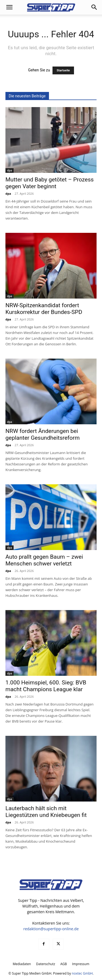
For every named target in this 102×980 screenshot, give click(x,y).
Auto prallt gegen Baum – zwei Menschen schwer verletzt (44, 560)
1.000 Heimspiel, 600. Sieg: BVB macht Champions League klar (46, 686)
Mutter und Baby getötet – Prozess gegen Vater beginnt (50, 183)
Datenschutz (46, 964)
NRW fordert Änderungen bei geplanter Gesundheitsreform (43, 434)
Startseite (63, 70)
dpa (10, 170)
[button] (9, 7)
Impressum (81, 964)
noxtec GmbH (82, 973)
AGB (64, 964)
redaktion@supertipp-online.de (51, 929)
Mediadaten (22, 964)
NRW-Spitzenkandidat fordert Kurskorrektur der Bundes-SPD (44, 309)
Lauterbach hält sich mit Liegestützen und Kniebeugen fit (46, 812)
